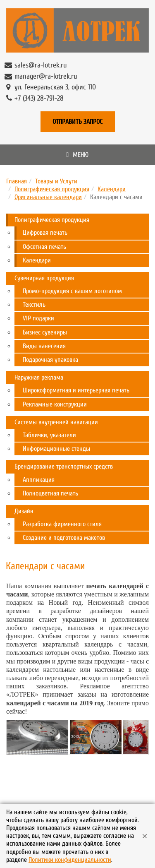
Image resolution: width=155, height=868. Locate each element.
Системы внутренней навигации (56, 422)
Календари (112, 189)
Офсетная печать (44, 247)
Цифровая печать (45, 233)
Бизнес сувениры (45, 332)
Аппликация (39, 480)
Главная (17, 181)
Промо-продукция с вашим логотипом (72, 291)
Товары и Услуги (56, 181)
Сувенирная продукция (44, 278)
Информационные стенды (56, 449)
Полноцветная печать (50, 493)
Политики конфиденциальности (70, 860)
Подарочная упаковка (50, 360)
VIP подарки (38, 318)
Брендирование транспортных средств (64, 466)
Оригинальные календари (48, 197)
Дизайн (24, 511)
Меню (78, 155)
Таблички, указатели (49, 435)
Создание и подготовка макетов (64, 538)
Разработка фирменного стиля (62, 524)
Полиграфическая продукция (52, 189)
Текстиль (34, 305)
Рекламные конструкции (55, 404)
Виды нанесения (44, 346)
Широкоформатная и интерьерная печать (76, 390)
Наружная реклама (39, 377)
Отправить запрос (77, 122)
